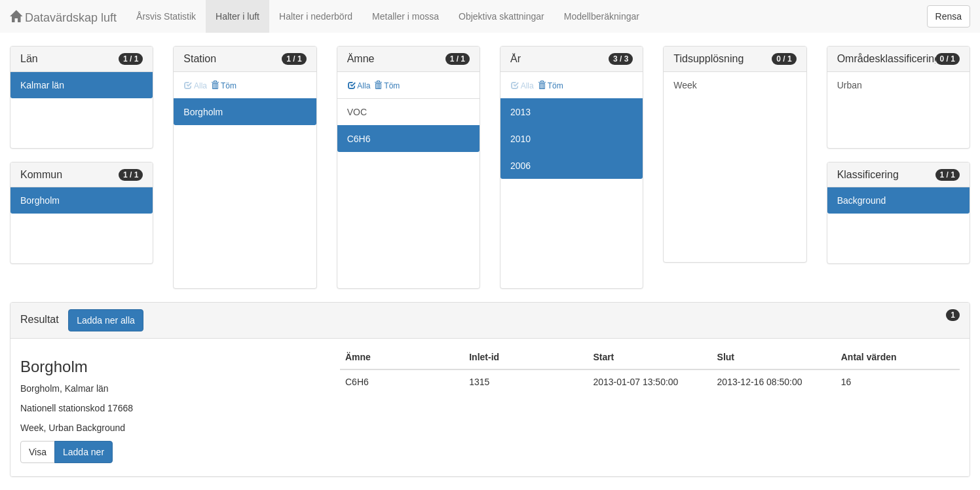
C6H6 (359, 139)
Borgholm (40, 200)
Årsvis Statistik (166, 16)
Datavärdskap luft (63, 17)
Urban (850, 85)
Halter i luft (237, 16)
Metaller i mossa (405, 16)
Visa (38, 452)
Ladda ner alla (106, 320)
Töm (224, 86)
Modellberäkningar (602, 16)
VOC (357, 112)
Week (685, 85)
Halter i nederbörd (316, 16)
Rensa (949, 16)
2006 (520, 166)
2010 (520, 139)
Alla (359, 86)
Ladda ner (84, 452)
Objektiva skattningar (501, 16)
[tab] (490, 321)
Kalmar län (42, 85)
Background (862, 200)
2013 (520, 112)
